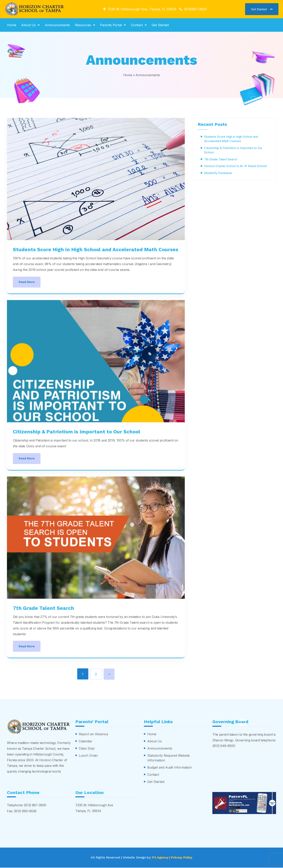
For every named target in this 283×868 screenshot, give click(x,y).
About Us (30, 25)
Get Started (160, 25)
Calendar (86, 742)
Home (12, 25)
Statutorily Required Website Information (168, 758)
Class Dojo (87, 749)
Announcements (57, 25)
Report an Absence (93, 735)
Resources (85, 25)
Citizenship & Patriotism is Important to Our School (77, 432)
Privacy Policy (182, 858)
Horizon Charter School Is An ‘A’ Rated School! (236, 166)
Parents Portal (113, 25)
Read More (27, 282)
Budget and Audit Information (169, 768)
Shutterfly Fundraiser (218, 173)
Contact (139, 25)
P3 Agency (160, 858)
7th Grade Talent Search (43, 608)
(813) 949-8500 (224, 746)
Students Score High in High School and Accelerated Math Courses (96, 250)
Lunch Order (88, 756)
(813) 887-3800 (35, 806)
